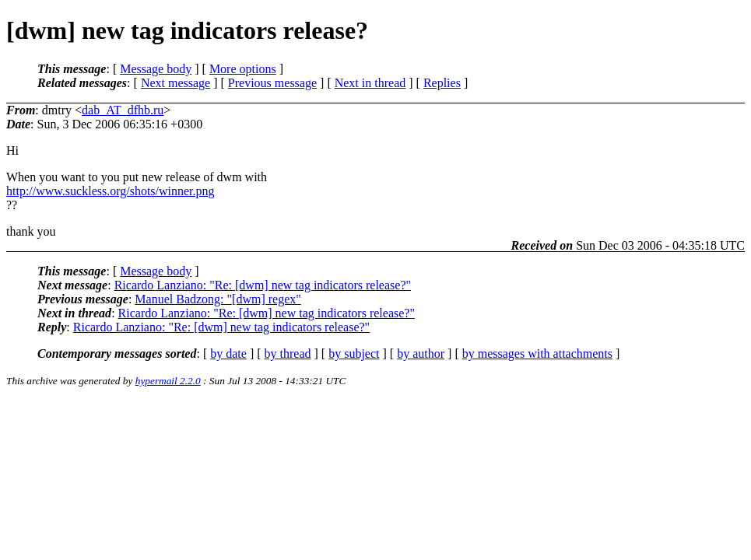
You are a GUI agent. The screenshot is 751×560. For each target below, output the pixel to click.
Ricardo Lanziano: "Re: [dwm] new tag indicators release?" (263, 285)
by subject (354, 353)
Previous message (272, 83)
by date (228, 353)
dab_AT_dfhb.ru (123, 110)
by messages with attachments (537, 353)
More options (243, 69)
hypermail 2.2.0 (168, 381)
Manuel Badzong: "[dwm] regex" (218, 299)
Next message (175, 83)
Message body (156, 69)
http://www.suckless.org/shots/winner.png (111, 191)
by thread (288, 353)
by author (421, 353)
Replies (442, 83)
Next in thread (370, 83)
